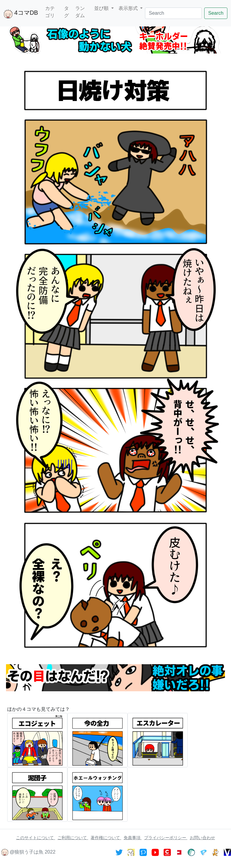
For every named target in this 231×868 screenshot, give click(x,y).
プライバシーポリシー (166, 838)
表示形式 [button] (129, 8)
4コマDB (21, 14)
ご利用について (73, 838)
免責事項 (133, 838)
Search (216, 13)
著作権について (106, 838)
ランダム (80, 12)
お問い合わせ (202, 838)
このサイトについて (35, 838)
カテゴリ (50, 12)
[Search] (173, 13)
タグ (66, 12)
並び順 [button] (102, 8)
